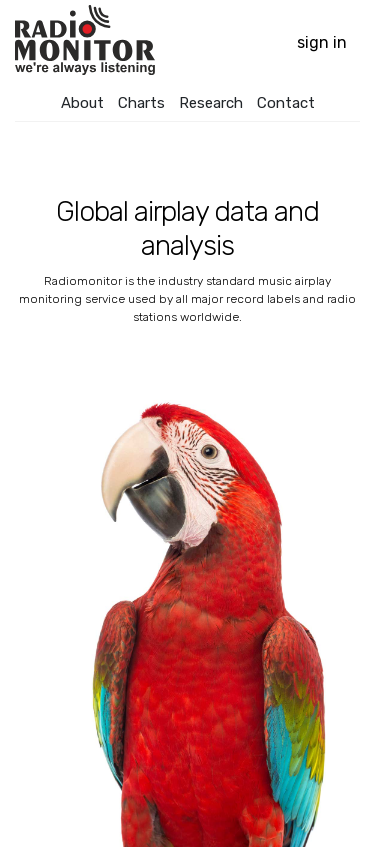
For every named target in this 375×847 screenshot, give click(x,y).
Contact (286, 103)
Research (211, 103)
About (82, 103)
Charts (141, 103)
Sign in (322, 42)
